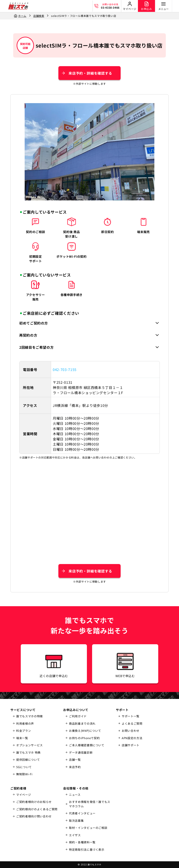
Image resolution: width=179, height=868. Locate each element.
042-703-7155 (65, 369)
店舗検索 (39, 16)
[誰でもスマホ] (18, 6)
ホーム (22, 16)
